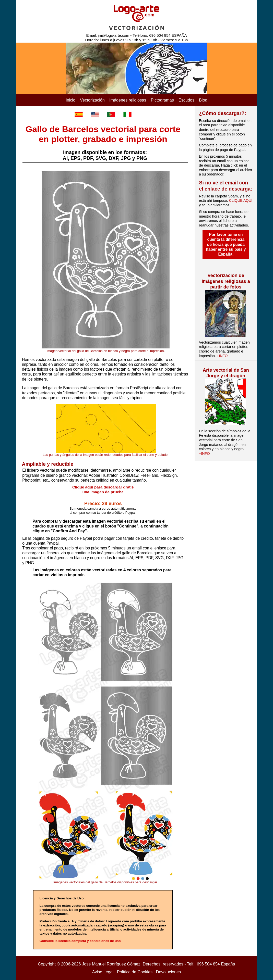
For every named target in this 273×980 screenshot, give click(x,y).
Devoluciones (169, 972)
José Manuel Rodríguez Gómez (111, 964)
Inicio (70, 100)
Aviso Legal (103, 972)
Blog (203, 100)
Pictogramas (162, 100)
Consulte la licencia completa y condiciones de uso (80, 941)
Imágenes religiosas (128, 100)
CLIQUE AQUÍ (241, 200)
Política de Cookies (135, 972)
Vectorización (92, 100)
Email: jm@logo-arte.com (108, 35)
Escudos (186, 100)
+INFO (222, 356)
